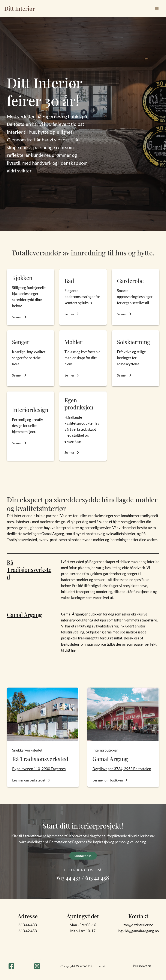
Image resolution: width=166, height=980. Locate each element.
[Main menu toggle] (157, 9)
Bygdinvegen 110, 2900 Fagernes (39, 769)
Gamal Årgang (25, 615)
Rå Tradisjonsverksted (29, 570)
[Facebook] (11, 966)
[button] (19, 317)
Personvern (142, 966)
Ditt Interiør (20, 8)
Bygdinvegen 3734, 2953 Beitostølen (122, 769)
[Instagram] (37, 966)
